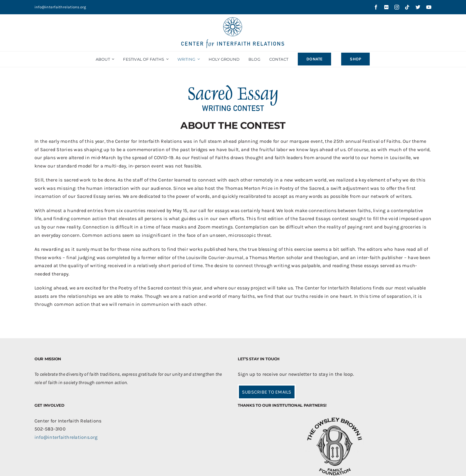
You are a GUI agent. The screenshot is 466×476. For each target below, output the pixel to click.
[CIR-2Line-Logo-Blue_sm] (233, 19)
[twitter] (418, 7)
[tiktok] (407, 7)
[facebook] (376, 7)
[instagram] (397, 7)
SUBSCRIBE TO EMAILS (267, 392)
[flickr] (386, 7)
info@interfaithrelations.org (60, 7)
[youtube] (429, 7)
